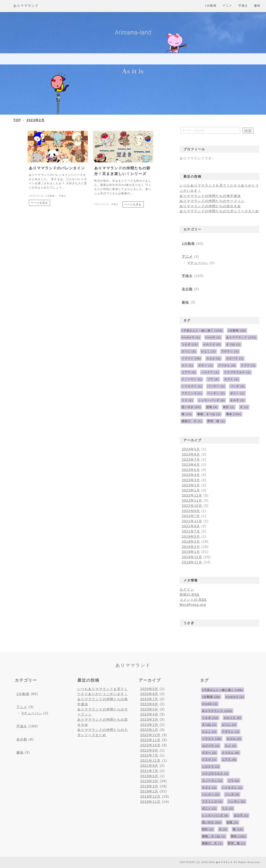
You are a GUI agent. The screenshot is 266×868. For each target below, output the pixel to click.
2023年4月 (191, 475)
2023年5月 (191, 470)
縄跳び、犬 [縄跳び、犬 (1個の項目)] (192, 421)
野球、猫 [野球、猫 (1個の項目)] (216, 421)
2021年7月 (191, 531)
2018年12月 (192, 557)
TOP (17, 120)
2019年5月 (191, 537)
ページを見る (39, 203)
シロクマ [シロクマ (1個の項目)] (210, 372)
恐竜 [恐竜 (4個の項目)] (212, 407)
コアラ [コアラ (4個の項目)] (189, 372)
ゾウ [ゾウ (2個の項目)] (213, 379)
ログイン (187, 590)
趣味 (185, 302)
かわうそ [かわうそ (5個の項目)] (212, 344)
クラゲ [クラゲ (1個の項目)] (248, 365)
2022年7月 (191, 516)
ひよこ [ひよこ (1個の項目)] (209, 351)
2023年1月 (191, 490)
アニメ (187, 257)
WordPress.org (193, 605)
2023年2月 (36, 120)
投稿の (190, 595)
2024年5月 (191, 449)
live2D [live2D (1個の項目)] (213, 337)
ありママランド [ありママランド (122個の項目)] (241, 337)
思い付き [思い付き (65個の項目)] (191, 407)
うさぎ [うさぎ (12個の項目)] (190, 344)
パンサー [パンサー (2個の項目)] (216, 386)
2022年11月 (192, 501)
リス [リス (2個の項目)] (187, 400)
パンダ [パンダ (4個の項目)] (237, 386)
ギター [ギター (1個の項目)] (206, 365)
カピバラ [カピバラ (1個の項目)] (235, 358)
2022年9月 (191, 511)
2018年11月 (192, 562)
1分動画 (50, 196)
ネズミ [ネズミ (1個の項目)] (231, 379)
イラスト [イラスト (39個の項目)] (191, 358)
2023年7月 (191, 460)
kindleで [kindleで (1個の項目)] (191, 337)
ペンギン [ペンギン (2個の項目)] (216, 393)
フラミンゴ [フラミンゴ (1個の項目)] (192, 393)
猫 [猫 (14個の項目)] (187, 414)
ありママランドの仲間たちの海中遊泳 (210, 196)
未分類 (187, 289)
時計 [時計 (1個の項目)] (229, 407)
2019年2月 (191, 547)
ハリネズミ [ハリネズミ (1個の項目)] (192, 386)
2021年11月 (192, 521)
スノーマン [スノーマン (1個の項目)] (192, 379)
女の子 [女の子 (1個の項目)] (237, 400)
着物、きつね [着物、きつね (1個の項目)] (209, 414)
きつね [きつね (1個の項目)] (233, 344)
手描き (63, 196)
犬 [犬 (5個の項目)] (244, 407)
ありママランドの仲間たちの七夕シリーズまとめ (219, 211)
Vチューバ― (198, 263)
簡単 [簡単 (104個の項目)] (234, 414)
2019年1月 (191, 552)
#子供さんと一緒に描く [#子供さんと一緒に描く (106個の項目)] (202, 331)
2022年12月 (192, 496)
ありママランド (26, 6)
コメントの (193, 600)
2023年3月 (191, 480)
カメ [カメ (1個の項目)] (187, 365)
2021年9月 (191, 526)
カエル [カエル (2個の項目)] (214, 358)
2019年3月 (191, 542)
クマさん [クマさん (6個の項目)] (227, 365)
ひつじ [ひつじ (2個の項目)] (189, 351)
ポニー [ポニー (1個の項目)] (237, 393)
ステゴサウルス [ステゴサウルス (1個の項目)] (237, 372)
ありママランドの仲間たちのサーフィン (212, 201)
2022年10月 (192, 506)
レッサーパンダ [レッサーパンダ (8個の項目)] (212, 400)
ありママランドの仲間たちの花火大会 (210, 206)
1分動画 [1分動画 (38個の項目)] (237, 331)
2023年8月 (191, 454)
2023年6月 (191, 465)
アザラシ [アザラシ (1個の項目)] (230, 351)
